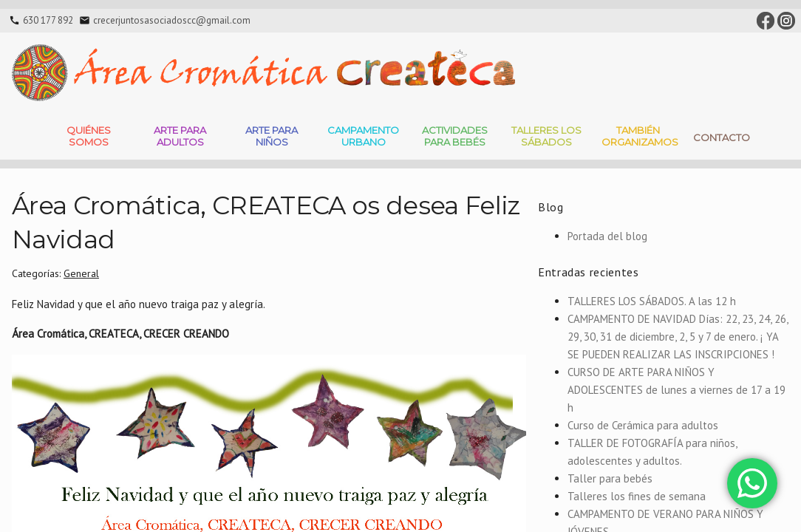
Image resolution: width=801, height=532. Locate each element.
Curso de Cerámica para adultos (643, 425)
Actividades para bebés (455, 136)
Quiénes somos (89, 136)
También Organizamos (640, 136)
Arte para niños (272, 136)
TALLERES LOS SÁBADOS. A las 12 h (652, 301)
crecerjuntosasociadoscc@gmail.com (172, 20)
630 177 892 (48, 20)
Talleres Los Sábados (546, 136)
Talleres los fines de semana (637, 496)
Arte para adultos (180, 136)
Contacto (722, 137)
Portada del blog (607, 236)
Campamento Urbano (363, 136)
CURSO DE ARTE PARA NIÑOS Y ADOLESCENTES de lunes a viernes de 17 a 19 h (676, 390)
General (81, 273)
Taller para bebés (610, 478)
